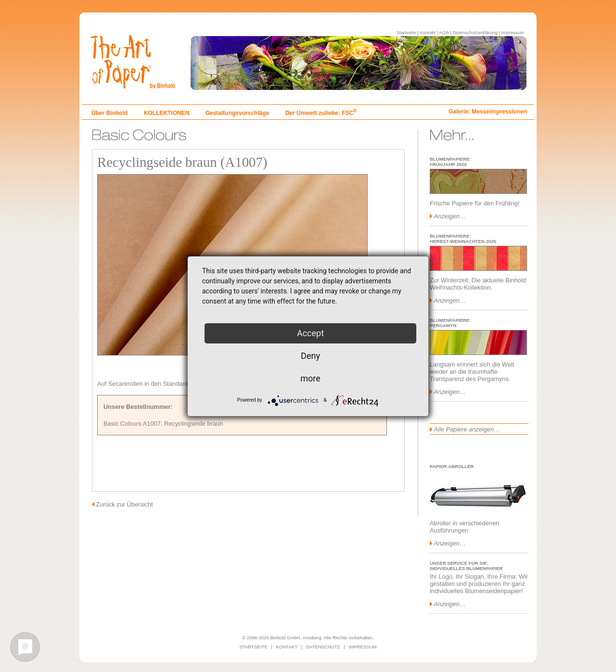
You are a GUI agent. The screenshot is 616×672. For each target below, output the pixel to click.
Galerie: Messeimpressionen (488, 112)
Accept (310, 333)
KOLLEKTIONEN (167, 113)
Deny (310, 356)
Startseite (406, 32)
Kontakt (428, 32)
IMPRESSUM (363, 647)
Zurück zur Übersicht (125, 504)
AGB (444, 32)
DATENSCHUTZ (323, 647)
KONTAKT (287, 647)
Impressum (513, 32)
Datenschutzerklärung (475, 32)
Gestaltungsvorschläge (237, 113)
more (310, 378)
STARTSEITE (253, 647)
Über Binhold (109, 113)
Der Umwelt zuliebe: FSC (321, 113)
